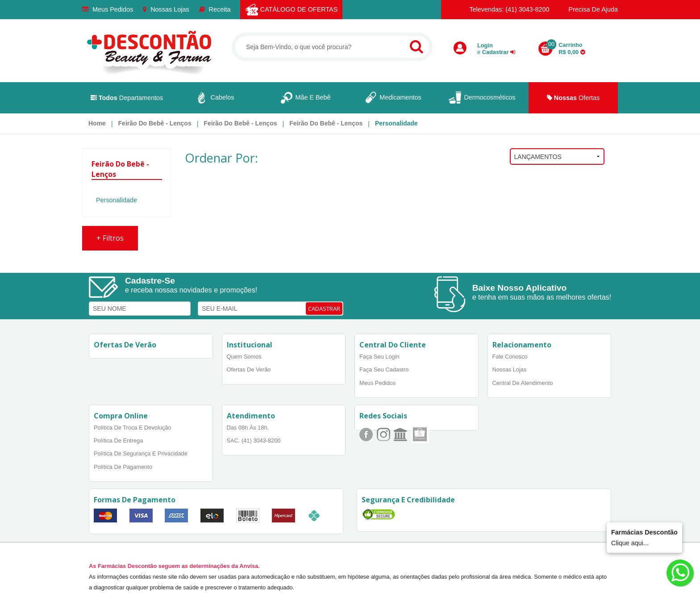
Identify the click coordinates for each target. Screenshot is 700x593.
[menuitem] (97, 123)
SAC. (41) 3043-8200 (254, 441)
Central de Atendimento (523, 383)
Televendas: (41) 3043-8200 (505, 9)
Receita (215, 9)
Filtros (110, 238)
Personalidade (396, 123)
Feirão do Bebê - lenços (155, 123)
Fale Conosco (510, 357)
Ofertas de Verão (249, 370)
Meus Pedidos (108, 9)
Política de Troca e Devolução (133, 428)
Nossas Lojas (166, 9)
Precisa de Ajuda (589, 9)
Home (97, 123)
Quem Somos (244, 357)
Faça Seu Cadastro (384, 370)
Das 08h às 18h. (248, 428)
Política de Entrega (118, 441)
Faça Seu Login (379, 357)
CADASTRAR (324, 309)
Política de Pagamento (123, 467)
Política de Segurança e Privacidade (141, 453)
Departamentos (127, 98)
